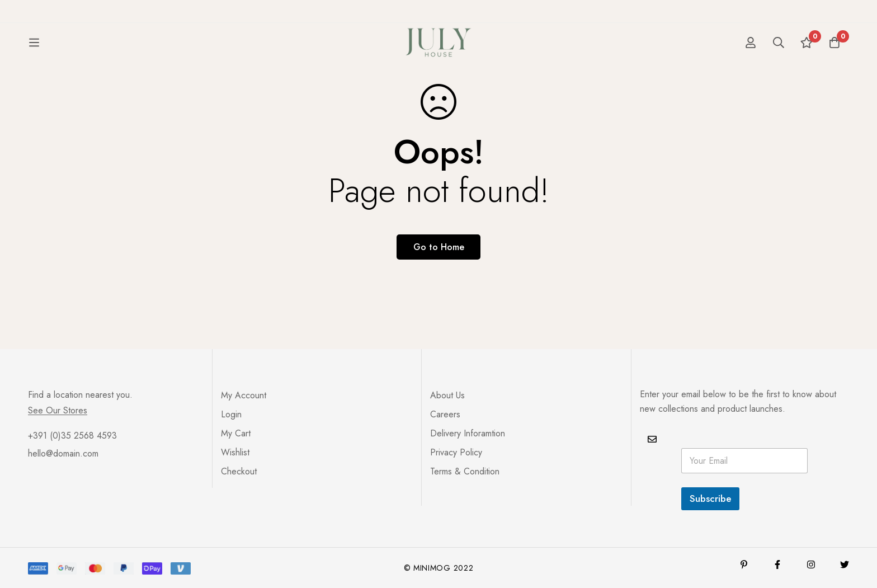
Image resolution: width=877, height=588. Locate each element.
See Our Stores (58, 411)
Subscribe (710, 498)
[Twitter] (845, 565)
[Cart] (834, 53)
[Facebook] (777, 565)
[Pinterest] (744, 565)
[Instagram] (811, 565)
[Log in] (751, 53)
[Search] (779, 53)
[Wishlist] (807, 53)
